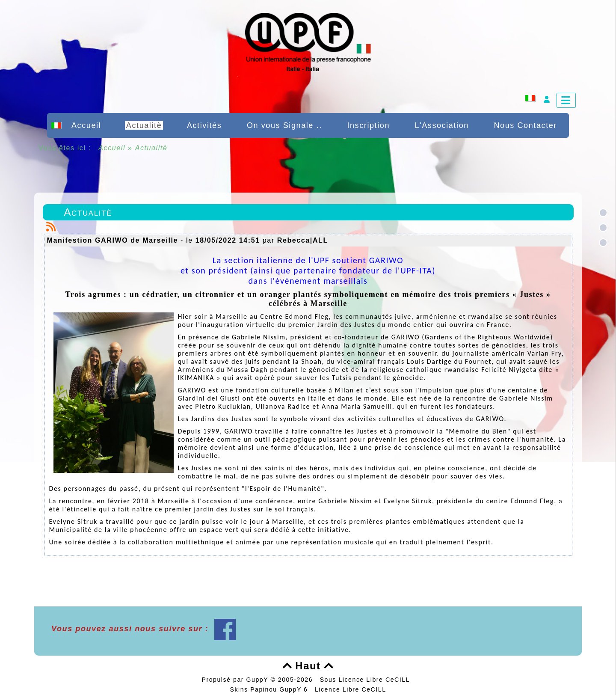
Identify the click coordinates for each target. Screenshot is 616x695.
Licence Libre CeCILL (351, 689)
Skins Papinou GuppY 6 (271, 689)
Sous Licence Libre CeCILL (366, 680)
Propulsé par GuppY (236, 680)
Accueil (112, 148)
